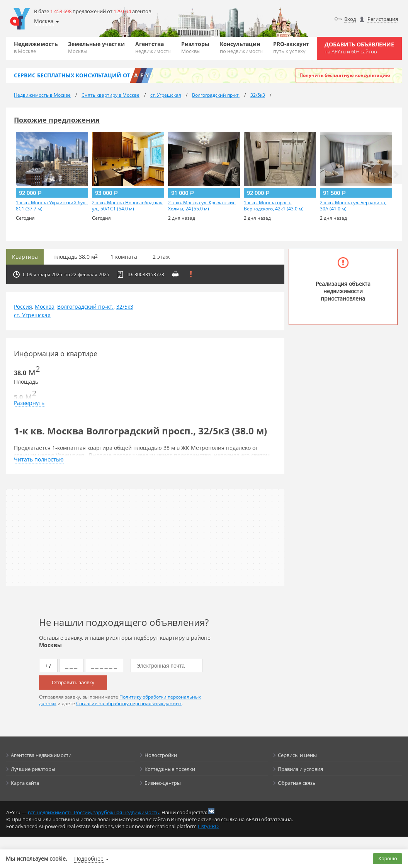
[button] (396, 174)
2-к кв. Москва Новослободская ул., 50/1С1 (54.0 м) (127, 206)
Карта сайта (25, 783)
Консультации (241, 47)
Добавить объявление (359, 48)
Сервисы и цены (297, 755)
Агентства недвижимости (41, 755)
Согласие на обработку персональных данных (129, 703)
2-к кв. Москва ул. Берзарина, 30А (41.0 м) (353, 206)
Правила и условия (300, 769)
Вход (350, 19)
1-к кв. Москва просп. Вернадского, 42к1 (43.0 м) (274, 206)
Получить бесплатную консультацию (345, 75)
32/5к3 (125, 307)
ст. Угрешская (32, 315)
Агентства (153, 47)
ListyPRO (208, 826)
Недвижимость (36, 47)
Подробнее (89, 859)
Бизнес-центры (163, 783)
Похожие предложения (57, 120)
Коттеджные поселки (170, 769)
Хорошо (388, 859)
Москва (45, 307)
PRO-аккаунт (291, 47)
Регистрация (383, 19)
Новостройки (161, 755)
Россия (23, 307)
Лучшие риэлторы (33, 769)
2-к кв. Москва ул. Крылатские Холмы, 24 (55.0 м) (202, 206)
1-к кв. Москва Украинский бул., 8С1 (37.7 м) (52, 206)
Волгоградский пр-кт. (85, 307)
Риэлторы (195, 47)
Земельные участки (96, 47)
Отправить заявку (73, 683)
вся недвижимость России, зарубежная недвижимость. (94, 812)
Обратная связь (297, 783)
